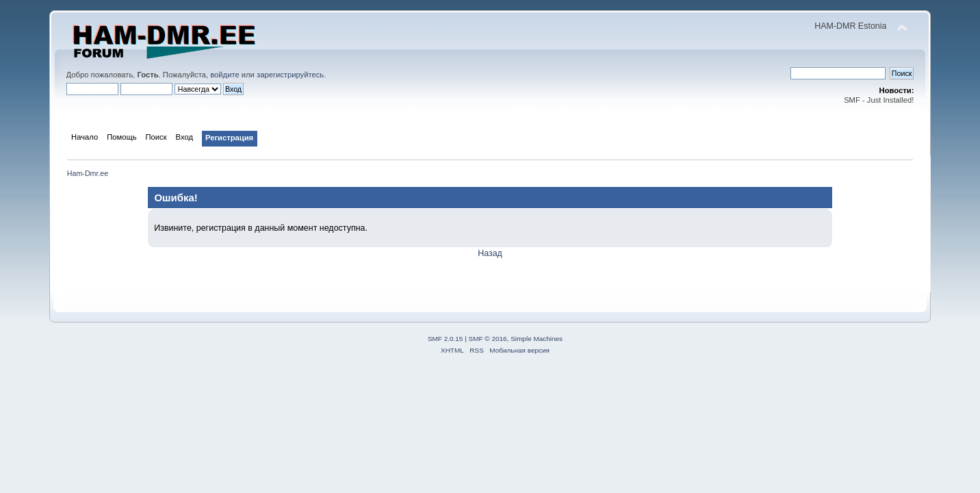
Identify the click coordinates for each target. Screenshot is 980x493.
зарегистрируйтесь (290, 75)
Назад (490, 253)
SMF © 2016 (488, 339)
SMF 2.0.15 (446, 339)
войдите (224, 75)
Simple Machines (537, 339)
